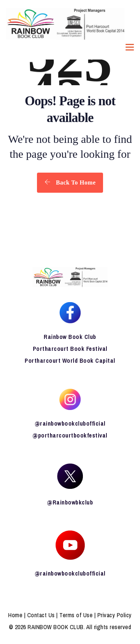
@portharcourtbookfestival (70, 435)
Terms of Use (76, 615)
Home (15, 615)
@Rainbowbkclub (70, 502)
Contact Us (41, 615)
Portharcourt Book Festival (70, 349)
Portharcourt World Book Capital (70, 361)
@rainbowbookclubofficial (70, 423)
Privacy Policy (115, 615)
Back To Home (70, 182)
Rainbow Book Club (70, 337)
